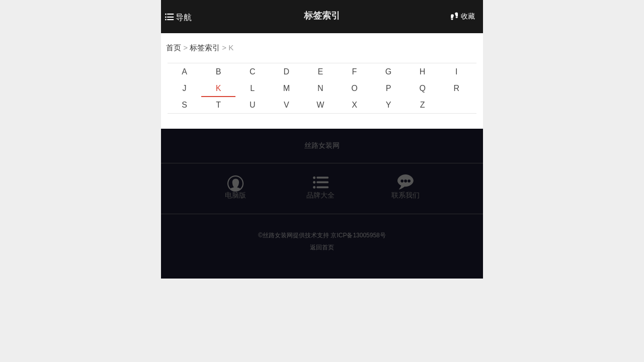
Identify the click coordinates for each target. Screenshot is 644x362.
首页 (174, 48)
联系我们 (406, 183)
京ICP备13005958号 (358, 235)
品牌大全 (320, 183)
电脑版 (235, 183)
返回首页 (322, 247)
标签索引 (205, 48)
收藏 (462, 16)
